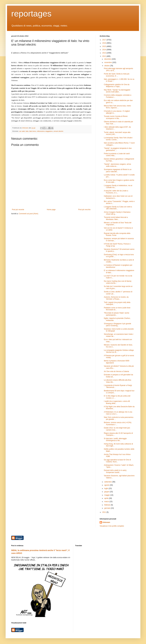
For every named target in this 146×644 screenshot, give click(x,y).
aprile (107, 498)
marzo (107, 502)
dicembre (108, 59)
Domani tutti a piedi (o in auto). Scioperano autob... (115, 471)
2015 (104, 46)
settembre (108, 482)
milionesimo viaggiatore (45, 131)
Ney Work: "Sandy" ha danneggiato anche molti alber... (117, 91)
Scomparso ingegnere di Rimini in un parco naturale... (118, 170)
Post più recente (18, 210)
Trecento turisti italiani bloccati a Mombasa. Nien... (116, 218)
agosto (107, 485)
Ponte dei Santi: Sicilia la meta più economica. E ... (117, 75)
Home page (51, 210)
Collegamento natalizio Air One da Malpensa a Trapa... (117, 86)
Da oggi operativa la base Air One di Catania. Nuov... (117, 461)
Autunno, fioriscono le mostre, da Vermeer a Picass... (116, 298)
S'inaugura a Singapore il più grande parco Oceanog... (118, 325)
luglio (106, 488)
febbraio (108, 505)
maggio (107, 495)
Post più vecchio (84, 210)
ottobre (107, 66)
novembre (108, 62)
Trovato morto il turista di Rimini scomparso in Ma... (116, 117)
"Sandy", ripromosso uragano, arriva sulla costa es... (117, 165)
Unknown (106, 522)
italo (27, 131)
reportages (31, 14)
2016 (104, 43)
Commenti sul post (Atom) (28, 214)
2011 (104, 512)
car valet (22, 131)
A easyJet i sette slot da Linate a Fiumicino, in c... (116, 192)
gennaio (108, 508)
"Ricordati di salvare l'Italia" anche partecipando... (117, 314)
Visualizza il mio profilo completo (112, 526)
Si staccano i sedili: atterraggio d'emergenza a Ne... (115, 440)
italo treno (33, 131)
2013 (104, 53)
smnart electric (58, 131)
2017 (104, 40)
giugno (107, 492)
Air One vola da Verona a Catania (116, 371)
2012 (104, 56)
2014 (104, 50)
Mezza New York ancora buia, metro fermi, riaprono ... (117, 107)
